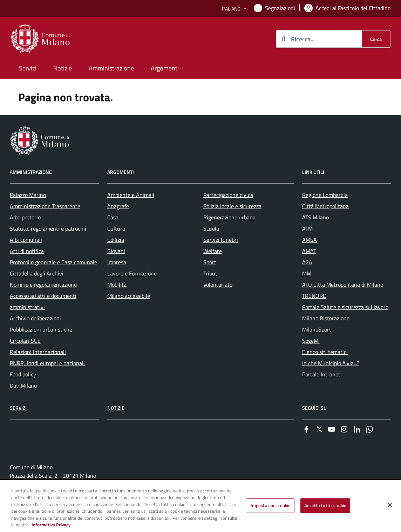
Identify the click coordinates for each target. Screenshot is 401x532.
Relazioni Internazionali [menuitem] (38, 352)
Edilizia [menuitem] (116, 240)
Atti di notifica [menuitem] (27, 251)
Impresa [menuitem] (117, 262)
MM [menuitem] (307, 273)
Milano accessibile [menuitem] (129, 296)
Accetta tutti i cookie (325, 505)
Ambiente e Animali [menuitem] (131, 195)
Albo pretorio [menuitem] (25, 217)
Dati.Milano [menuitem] (23, 386)
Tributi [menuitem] (211, 273)
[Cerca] (376, 39)
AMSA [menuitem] (310, 240)
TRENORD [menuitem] (314, 296)
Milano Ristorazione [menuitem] (326, 318)
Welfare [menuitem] (213, 251)
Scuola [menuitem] (211, 229)
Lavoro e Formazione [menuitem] (132, 273)
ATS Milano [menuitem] (315, 217)
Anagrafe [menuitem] (118, 206)
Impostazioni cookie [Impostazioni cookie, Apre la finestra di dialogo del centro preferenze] (271, 505)
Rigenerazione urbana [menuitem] (229, 217)
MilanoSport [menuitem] (317, 329)
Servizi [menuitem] (28, 68)
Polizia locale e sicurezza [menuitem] (232, 206)
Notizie (116, 408)
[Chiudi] (390, 505)
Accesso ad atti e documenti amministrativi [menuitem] (43, 301)
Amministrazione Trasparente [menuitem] (45, 206)
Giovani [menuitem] (116, 251)
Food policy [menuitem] (23, 374)
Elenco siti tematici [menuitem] (325, 352)
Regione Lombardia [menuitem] (325, 195)
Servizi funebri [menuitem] (221, 240)
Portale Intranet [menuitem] (321, 374)
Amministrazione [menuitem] (111, 68)
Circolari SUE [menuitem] (25, 341)
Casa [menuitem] (113, 217)
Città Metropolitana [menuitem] (325, 206)
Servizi (18, 408)
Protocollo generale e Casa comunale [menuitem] (53, 262)
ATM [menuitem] (307, 229)
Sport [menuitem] (210, 262)
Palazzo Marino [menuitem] (28, 195)
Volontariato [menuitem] (218, 285)
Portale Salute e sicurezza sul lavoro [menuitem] (345, 307)
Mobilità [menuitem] (117, 285)
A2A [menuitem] (307, 262)
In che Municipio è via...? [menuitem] (331, 363)
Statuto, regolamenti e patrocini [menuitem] (48, 229)
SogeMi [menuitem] (311, 341)
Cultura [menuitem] (116, 229)
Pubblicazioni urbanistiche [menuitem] (41, 329)
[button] (235, 9)
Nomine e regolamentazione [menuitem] (43, 285)
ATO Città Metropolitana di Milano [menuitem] (343, 285)
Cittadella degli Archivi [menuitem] (37, 273)
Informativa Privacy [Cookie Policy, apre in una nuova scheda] (51, 525)
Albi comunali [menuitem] (26, 240)
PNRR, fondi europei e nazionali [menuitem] (47, 363)
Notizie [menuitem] (63, 68)
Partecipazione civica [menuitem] (228, 195)
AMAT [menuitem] (309, 251)
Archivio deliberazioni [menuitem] (35, 318)
